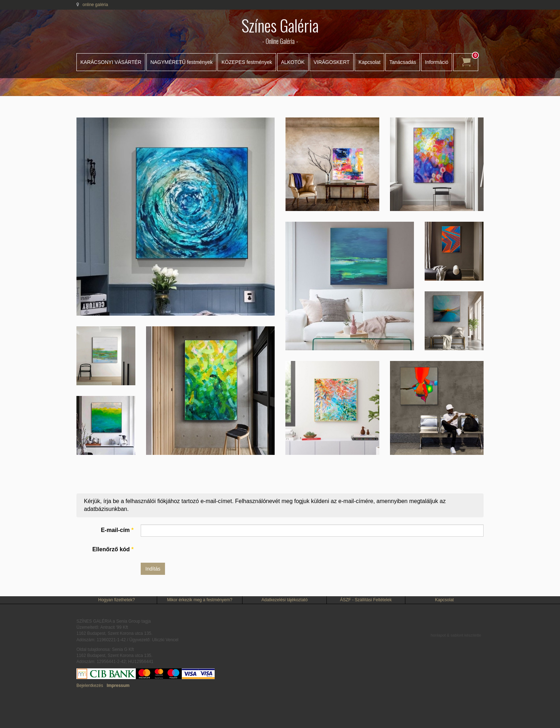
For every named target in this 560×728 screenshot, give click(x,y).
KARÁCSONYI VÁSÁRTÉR (111, 62)
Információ (437, 62)
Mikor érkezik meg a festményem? (200, 600)
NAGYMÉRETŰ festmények (181, 62)
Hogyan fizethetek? (117, 600)
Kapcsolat (369, 62)
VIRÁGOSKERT (332, 62)
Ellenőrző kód (113, 549)
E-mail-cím (117, 530)
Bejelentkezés (90, 686)
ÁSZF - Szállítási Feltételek (366, 600)
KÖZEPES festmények (247, 62)
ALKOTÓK (293, 62)
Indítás (153, 569)
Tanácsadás (403, 62)
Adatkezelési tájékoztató (284, 600)
